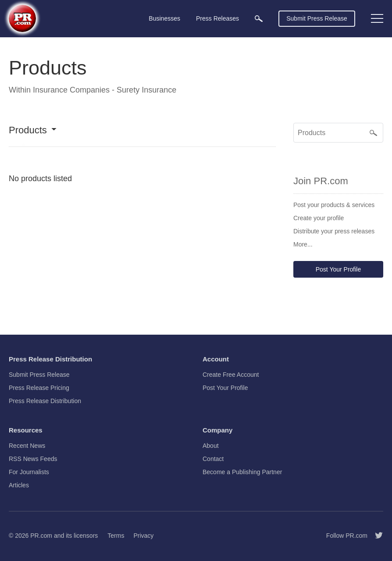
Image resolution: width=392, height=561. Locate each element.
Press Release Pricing (39, 388)
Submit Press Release (317, 18)
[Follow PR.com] (375, 536)
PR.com (41, 536)
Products (28, 130)
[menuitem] (259, 19)
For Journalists (29, 472)
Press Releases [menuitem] (217, 18)
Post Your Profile (339, 269)
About (211, 446)
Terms (116, 536)
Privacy (143, 536)
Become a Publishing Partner (242, 472)
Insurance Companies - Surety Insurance (105, 90)
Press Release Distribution (45, 401)
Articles (19, 485)
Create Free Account (231, 375)
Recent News (27, 446)
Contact (213, 459)
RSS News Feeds (33, 459)
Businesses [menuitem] (164, 18)
